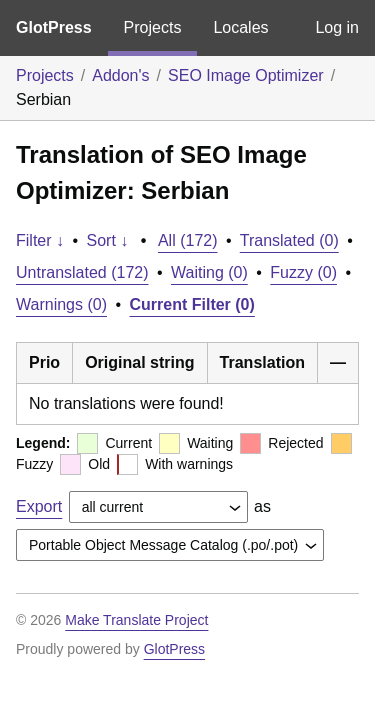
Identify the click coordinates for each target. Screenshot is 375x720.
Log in (337, 27)
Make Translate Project (136, 620)
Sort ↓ (108, 240)
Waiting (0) (209, 272)
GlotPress (54, 27)
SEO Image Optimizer (246, 75)
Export (39, 506)
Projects (153, 27)
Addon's (120, 75)
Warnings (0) (61, 304)
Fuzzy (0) (303, 272)
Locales (240, 27)
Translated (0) (289, 240)
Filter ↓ (40, 240)
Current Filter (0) (192, 304)
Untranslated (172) (82, 272)
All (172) (188, 240)
